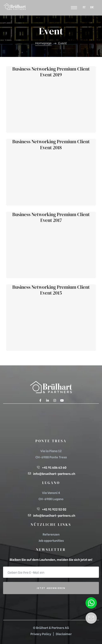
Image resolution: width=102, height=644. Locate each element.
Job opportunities (51, 540)
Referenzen (51, 534)
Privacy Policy (41, 634)
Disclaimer (64, 634)
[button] (74, 8)
